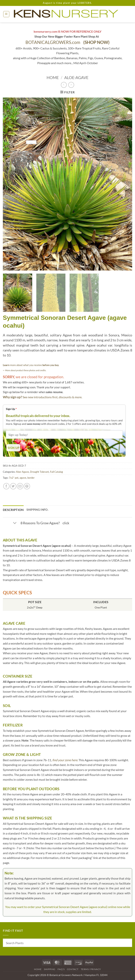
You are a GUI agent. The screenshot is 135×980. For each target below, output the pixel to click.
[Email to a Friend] (20, 486)
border (31, 478)
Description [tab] (13, 510)
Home (53, 77)
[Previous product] (71, 85)
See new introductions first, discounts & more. (52, 397)
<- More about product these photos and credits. (25, 370)
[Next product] (64, 85)
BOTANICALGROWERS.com (67, 42)
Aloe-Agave (76, 77)
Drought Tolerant (39, 472)
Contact (73, 969)
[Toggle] (15, 523)
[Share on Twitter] (13, 486)
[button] (6, 14)
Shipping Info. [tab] (37, 510)
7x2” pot (14, 478)
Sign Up (11, 409)
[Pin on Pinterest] (27, 486)
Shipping (50, 969)
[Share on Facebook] (6, 486)
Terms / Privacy (91, 969)
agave (23, 478)
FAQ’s (61, 969)
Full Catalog (56, 472)
